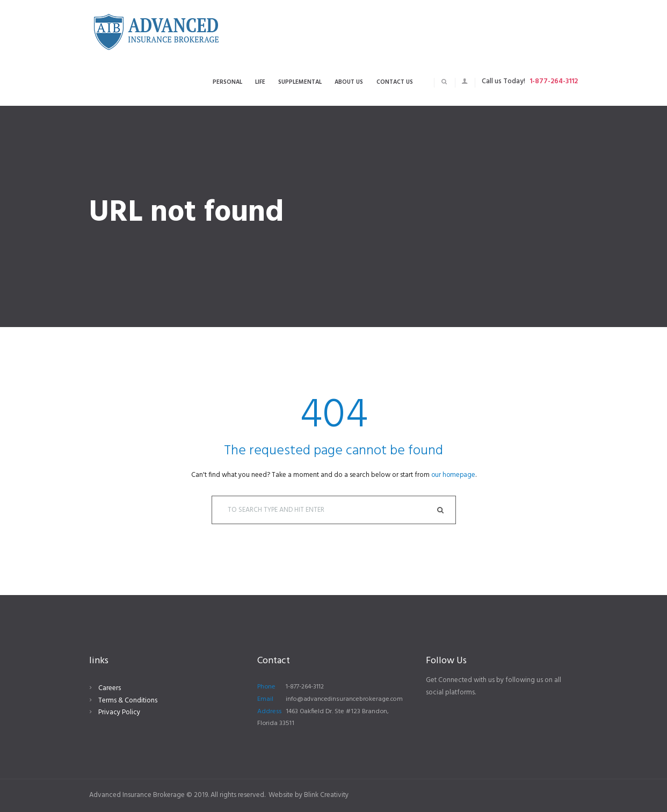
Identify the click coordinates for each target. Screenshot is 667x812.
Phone (266, 687)
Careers (110, 689)
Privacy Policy (119, 713)
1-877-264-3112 (554, 81)
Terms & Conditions (128, 701)
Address (269, 712)
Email (265, 699)
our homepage (453, 475)
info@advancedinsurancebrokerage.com (346, 699)
